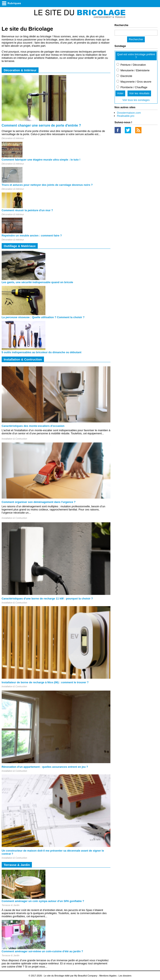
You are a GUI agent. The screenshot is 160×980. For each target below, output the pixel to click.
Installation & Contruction (14, 439)
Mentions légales (108, 976)
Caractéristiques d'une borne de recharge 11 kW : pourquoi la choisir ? (47, 599)
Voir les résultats (139, 93)
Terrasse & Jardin (11, 905)
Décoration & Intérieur (13, 138)
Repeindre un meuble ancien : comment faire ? (32, 236)
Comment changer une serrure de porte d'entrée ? (41, 125)
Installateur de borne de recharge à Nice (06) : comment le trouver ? (45, 682)
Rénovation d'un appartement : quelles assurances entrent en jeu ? (45, 767)
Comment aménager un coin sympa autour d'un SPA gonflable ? (43, 901)
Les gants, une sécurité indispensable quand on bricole (37, 282)
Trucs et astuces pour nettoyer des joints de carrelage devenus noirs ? (47, 185)
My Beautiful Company (86, 976)
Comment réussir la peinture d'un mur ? (27, 210)
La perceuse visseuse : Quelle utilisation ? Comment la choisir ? (43, 317)
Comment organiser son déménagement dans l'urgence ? (39, 502)
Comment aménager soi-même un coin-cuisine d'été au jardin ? (42, 951)
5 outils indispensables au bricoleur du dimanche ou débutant (42, 352)
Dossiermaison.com (129, 113)
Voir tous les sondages (136, 100)
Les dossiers (125, 976)
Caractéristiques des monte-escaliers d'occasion (33, 426)
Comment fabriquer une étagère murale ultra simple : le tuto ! (41, 160)
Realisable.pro (126, 116)
